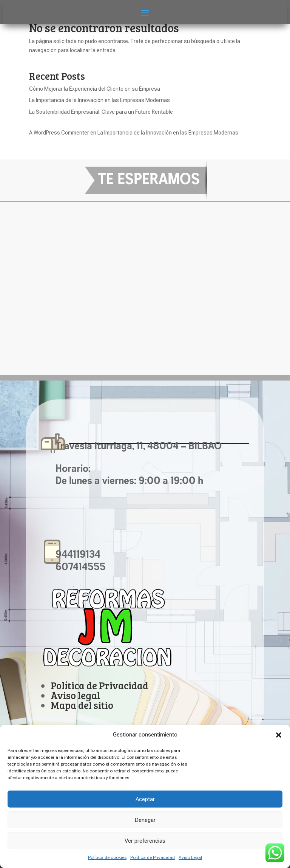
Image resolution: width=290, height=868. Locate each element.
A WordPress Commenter (59, 133)
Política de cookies (107, 857)
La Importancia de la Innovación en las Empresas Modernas (99, 100)
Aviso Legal (190, 857)
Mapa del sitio (82, 705)
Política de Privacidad (153, 857)
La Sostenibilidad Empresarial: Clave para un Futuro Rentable (101, 112)
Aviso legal (75, 695)
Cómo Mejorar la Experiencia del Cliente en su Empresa (95, 89)
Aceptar (145, 799)
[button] (279, 735)
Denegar (145, 820)
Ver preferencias (145, 841)
